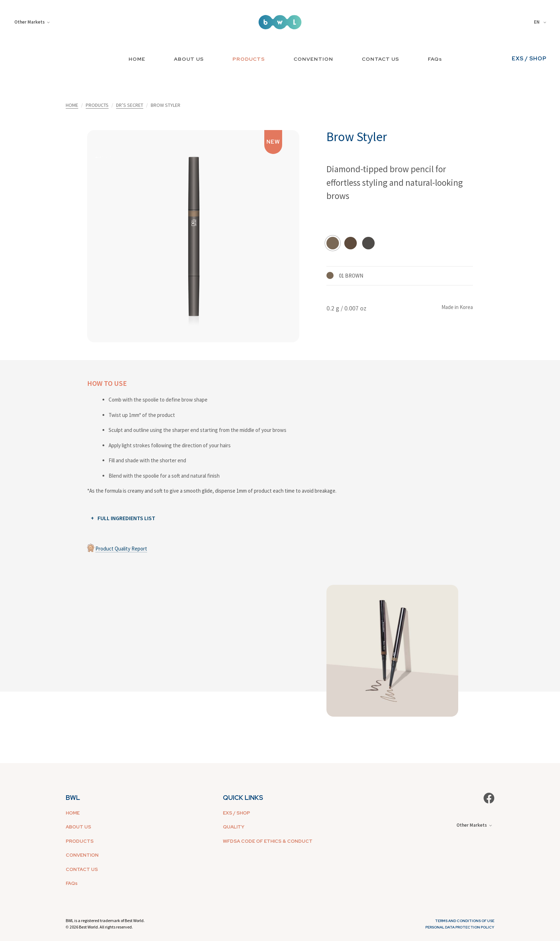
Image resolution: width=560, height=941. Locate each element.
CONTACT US (381, 59)
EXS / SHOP (529, 59)
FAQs (435, 59)
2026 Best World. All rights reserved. (101, 927)
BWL (73, 798)
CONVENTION (313, 59)
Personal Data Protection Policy (460, 927)
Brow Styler (357, 137)
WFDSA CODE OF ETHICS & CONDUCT (268, 841)
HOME (137, 59)
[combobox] (541, 22)
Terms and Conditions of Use (465, 921)
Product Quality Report (121, 549)
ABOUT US (189, 59)
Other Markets (32, 22)
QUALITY (234, 827)
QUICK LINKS (243, 798)
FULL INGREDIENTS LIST (126, 518)
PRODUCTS (249, 59)
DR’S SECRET (130, 105)
